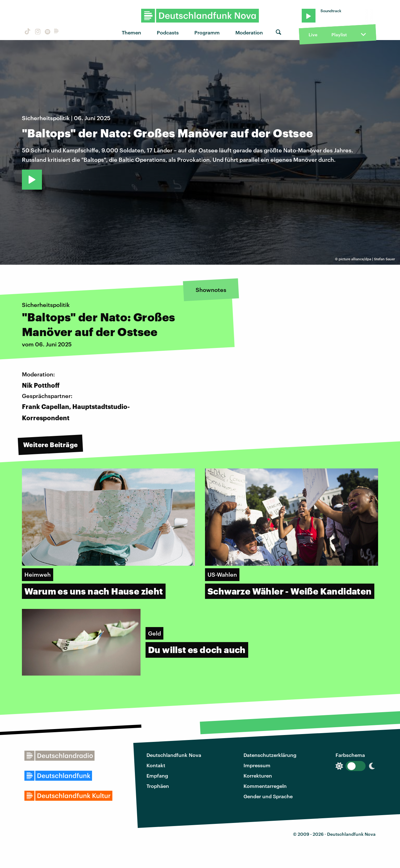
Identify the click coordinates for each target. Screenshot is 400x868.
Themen (131, 32)
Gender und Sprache (268, 796)
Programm (207, 32)
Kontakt (156, 765)
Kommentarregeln (265, 786)
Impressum (257, 765)
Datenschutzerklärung (270, 755)
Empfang (157, 776)
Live (313, 35)
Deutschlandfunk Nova (174, 755)
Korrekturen (258, 776)
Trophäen (158, 786)
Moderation (249, 32)
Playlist (339, 35)
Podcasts (168, 32)
